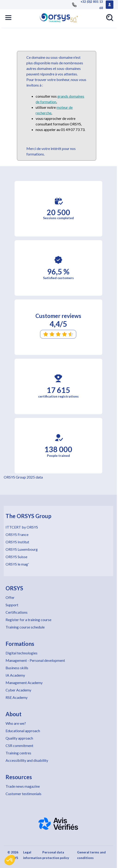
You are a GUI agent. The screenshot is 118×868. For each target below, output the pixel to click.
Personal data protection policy (56, 855)
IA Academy (15, 675)
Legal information (32, 855)
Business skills (17, 668)
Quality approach (19, 738)
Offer (10, 597)
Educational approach (23, 731)
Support (12, 605)
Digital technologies (22, 653)
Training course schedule (25, 627)
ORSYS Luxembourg (22, 549)
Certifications (17, 612)
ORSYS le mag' (17, 564)
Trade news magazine (23, 786)
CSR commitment (19, 745)
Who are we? (16, 723)
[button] (10, 860)
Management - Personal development (35, 660)
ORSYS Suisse (16, 557)
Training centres (18, 753)
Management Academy (24, 683)
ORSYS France (17, 534)
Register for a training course (28, 620)
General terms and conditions (91, 855)
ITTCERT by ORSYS (22, 527)
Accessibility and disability (27, 760)
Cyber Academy (18, 690)
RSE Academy (17, 697)
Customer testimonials (23, 794)
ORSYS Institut (17, 542)
